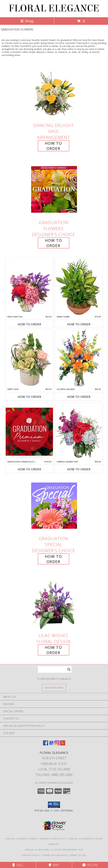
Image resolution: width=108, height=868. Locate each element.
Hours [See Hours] (90, 865)
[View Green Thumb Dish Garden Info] (79, 286)
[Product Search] (55, 669)
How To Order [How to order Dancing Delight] (53, 146)
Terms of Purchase (55, 855)
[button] (54, 805)
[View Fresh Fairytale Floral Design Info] (29, 286)
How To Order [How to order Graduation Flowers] (53, 243)
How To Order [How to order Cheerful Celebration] (79, 469)
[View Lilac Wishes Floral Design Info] (54, 602)
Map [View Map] (54, 865)
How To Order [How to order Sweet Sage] (29, 397)
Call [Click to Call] (18, 865)
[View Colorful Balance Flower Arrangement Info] (79, 359)
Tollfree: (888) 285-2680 (54, 775)
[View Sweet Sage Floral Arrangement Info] (29, 359)
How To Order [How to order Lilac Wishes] (53, 650)
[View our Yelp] (63, 744)
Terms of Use (78, 855)
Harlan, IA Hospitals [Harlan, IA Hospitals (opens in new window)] (53, 839)
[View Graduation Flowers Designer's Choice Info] (54, 189)
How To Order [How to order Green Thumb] (79, 324)
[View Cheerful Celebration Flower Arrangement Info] (79, 431)
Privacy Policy (31, 855)
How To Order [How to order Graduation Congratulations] (29, 469)
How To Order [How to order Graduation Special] (53, 559)
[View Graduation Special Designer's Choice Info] (54, 505)
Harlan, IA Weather (37, 850)
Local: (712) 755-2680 (54, 769)
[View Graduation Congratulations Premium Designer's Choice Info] (29, 432)
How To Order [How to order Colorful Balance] (79, 397)
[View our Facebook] (46, 744)
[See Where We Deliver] (54, 688)
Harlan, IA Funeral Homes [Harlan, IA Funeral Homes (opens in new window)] (21, 839)
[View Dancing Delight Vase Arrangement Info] (54, 92)
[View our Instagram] (57, 744)
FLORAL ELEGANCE (54, 8)
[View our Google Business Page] (51, 744)
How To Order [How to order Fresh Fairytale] (29, 324)
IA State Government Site (67, 850)
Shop (27, 21)
